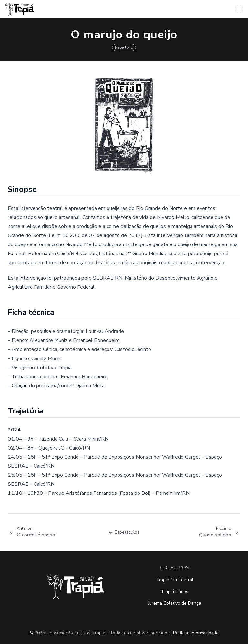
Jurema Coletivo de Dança (175, 603)
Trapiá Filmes (175, 592)
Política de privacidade (196, 633)
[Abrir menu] (239, 9)
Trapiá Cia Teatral (175, 580)
